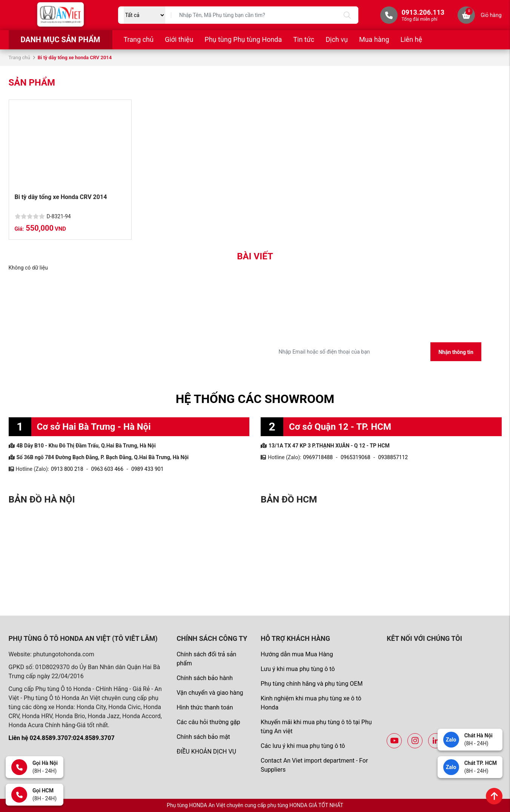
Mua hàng (374, 39)
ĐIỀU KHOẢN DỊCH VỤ (206, 751)
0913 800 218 (67, 469)
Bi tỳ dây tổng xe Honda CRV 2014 (62, 197)
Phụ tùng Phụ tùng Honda (243, 39)
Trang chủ (139, 39)
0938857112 (393, 457)
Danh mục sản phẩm (60, 40)
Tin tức (304, 39)
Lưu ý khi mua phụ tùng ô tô (298, 669)
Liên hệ (411, 39)
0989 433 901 (147, 469)
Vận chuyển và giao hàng (210, 693)
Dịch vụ (337, 39)
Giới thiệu (179, 39)
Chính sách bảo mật (203, 737)
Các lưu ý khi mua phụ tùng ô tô (303, 746)
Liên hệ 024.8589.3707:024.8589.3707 (62, 738)
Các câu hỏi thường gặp (208, 722)
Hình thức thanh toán (205, 707)
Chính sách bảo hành (205, 678)
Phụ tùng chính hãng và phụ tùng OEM (312, 684)
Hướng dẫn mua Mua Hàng (297, 654)
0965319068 (356, 457)
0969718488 (318, 457)
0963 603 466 (107, 469)
